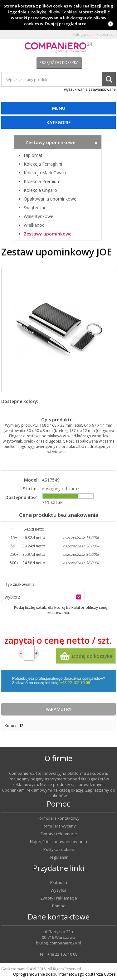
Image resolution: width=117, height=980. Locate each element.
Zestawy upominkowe (48, 234)
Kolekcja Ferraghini (43, 164)
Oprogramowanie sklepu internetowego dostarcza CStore (64, 974)
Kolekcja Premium (42, 182)
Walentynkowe (39, 216)
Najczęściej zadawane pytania (58, 842)
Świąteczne (35, 208)
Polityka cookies (59, 849)
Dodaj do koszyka (92, 656)
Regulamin (59, 857)
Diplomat (33, 155)
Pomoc (58, 906)
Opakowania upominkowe (50, 199)
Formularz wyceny (59, 826)
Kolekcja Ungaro (40, 190)
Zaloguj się (82, 35)
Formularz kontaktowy (58, 818)
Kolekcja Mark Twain (45, 173)
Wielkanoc (34, 225)
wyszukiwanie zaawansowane (90, 89)
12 (21, 725)
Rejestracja (106, 35)
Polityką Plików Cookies (54, 12)
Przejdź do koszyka (59, 63)
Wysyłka (58, 890)
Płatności (59, 883)
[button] (43, 597)
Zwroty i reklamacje (59, 834)
